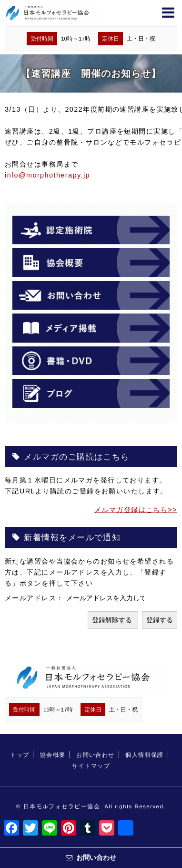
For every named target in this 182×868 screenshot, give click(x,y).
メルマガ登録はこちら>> (136, 510)
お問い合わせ (96, 755)
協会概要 (53, 755)
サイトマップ (91, 766)
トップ (20, 755)
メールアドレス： (35, 598)
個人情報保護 (145, 755)
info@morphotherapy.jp (47, 175)
